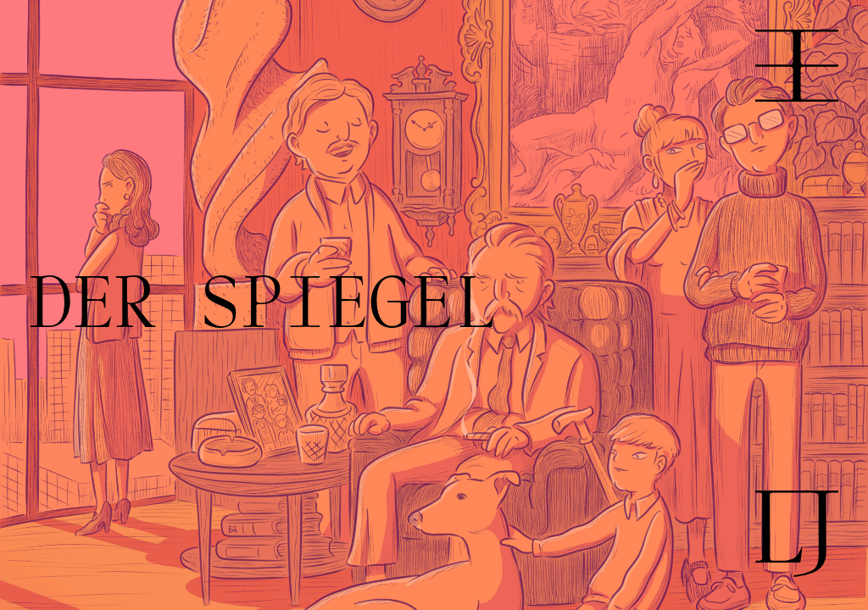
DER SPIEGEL (263, 305)
